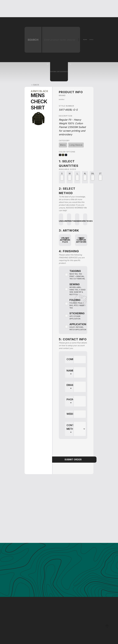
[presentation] (73, 448)
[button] (35, 9)
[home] (18, 9)
